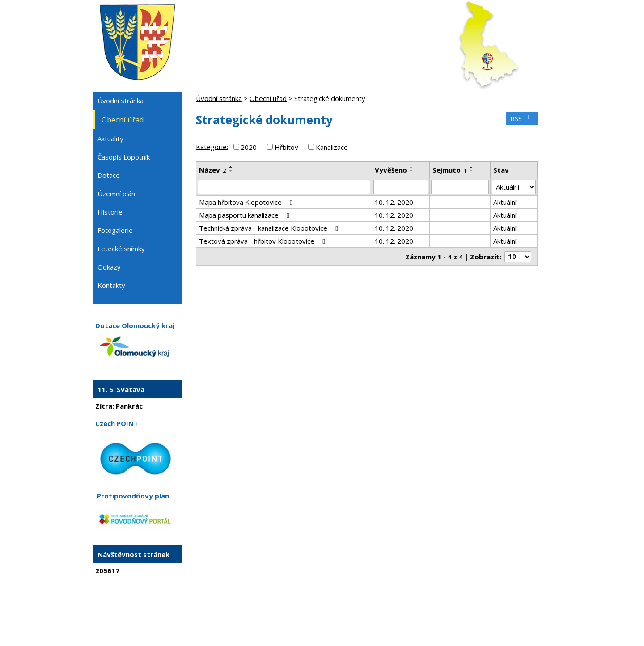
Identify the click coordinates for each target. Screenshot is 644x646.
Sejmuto (450, 170)
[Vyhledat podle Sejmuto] (460, 187)
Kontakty (111, 285)
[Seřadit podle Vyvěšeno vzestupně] (412, 167)
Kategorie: (212, 146)
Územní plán (116, 194)
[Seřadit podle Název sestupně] (231, 171)
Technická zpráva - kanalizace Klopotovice (270, 228)
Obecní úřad (268, 98)
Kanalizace (332, 147)
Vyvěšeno (391, 170)
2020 (249, 147)
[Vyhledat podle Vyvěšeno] (401, 187)
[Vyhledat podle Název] (284, 187)
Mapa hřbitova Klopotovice (247, 202)
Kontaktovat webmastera (294, 614)
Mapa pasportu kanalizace (246, 215)
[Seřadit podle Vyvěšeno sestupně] (412, 171)
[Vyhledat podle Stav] (514, 187)
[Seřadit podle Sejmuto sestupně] (472, 171)
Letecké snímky (121, 249)
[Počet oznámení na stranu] (518, 257)
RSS (522, 118)
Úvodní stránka (219, 98)
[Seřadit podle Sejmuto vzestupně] (472, 167)
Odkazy (109, 267)
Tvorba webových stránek (310, 622)
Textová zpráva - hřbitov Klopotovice (263, 241)
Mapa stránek (352, 614)
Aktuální (505, 202)
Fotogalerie (115, 230)
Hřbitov (286, 147)
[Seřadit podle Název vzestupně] (231, 167)
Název (213, 170)
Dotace (109, 175)
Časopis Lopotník (124, 157)
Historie (110, 212)
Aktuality (110, 139)
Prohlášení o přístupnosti (411, 614)
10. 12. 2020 (394, 202)
